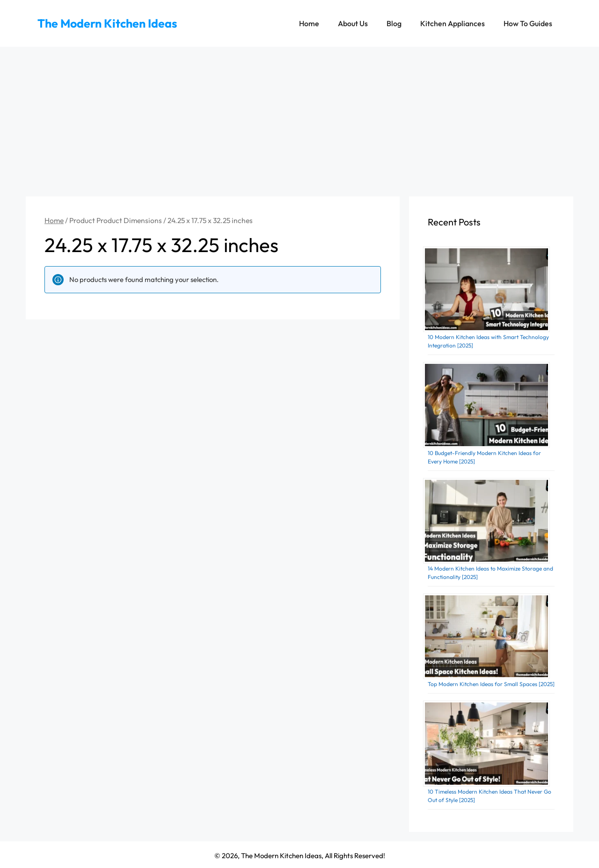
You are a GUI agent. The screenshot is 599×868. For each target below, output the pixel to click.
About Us (353, 23)
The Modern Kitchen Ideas (107, 23)
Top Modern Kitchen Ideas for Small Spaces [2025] (491, 684)
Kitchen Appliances (453, 23)
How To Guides (528, 23)
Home (309, 23)
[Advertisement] (299, 117)
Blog (394, 23)
